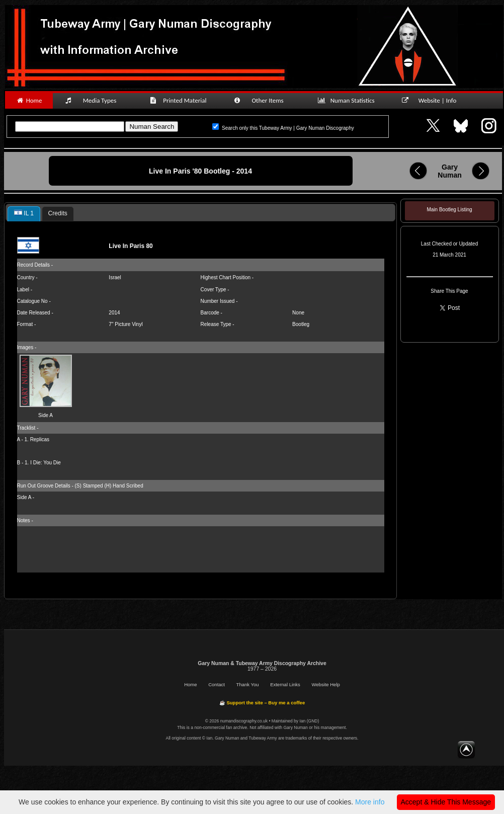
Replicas (40, 439)
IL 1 (24, 213)
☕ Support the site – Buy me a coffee (262, 703)
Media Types (95, 100)
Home (29, 100)
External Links (285, 684)
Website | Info (432, 100)
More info (370, 802)
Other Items (264, 100)
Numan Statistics (348, 100)
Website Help (325, 684)
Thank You (248, 684)
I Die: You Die (46, 463)
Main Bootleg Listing (449, 210)
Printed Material (180, 100)
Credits (58, 213)
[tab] (24, 214)
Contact (217, 684)
